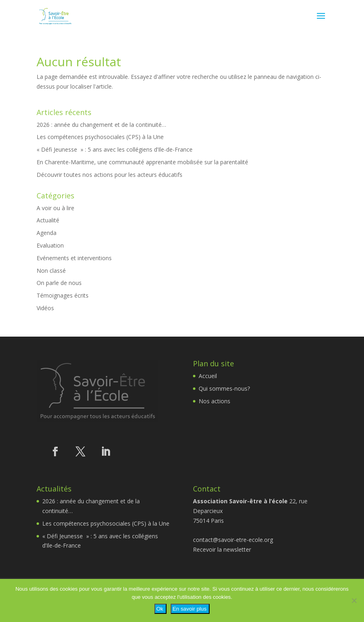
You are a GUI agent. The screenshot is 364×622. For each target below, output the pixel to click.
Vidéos (45, 308)
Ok (160, 609)
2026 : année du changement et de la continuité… (101, 125)
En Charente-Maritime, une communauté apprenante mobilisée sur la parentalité (142, 162)
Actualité (48, 220)
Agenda (47, 233)
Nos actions (214, 401)
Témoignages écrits (63, 295)
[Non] (354, 600)
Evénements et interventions (74, 258)
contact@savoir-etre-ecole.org (233, 540)
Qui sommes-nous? (224, 388)
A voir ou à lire (55, 208)
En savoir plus (190, 609)
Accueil (208, 376)
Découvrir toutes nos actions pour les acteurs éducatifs (109, 175)
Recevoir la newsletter (222, 549)
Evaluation (50, 245)
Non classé (51, 271)
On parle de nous (59, 283)
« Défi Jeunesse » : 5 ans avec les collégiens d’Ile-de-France (115, 149)
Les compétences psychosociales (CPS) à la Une (100, 137)
